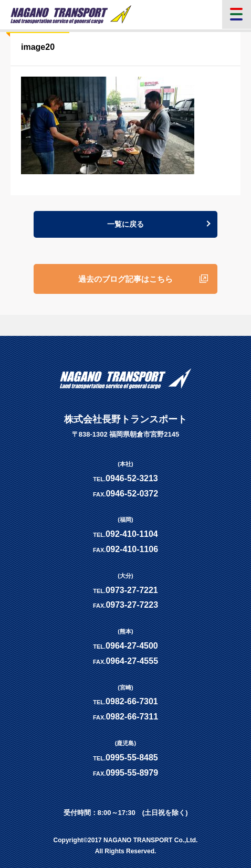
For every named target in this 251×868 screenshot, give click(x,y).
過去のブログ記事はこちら (125, 279)
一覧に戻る (125, 224)
